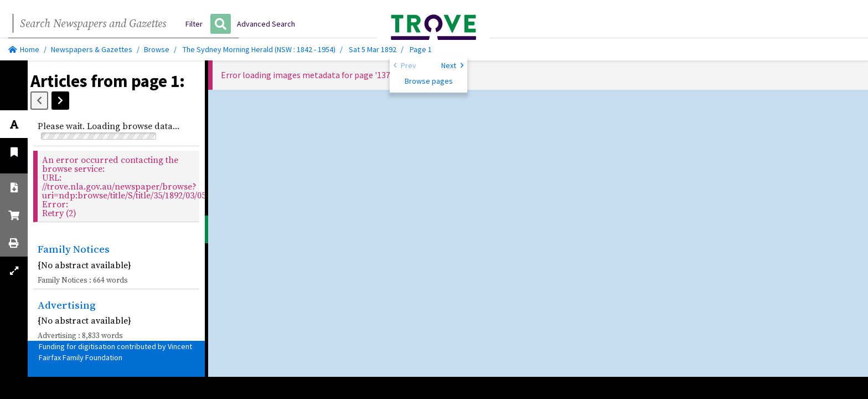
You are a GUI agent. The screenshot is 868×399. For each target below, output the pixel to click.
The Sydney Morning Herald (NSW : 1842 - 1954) (259, 49)
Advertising (67, 305)
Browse (157, 49)
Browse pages (429, 81)
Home (24, 49)
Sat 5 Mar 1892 (373, 49)
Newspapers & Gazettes (92, 49)
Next (452, 65)
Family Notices (74, 249)
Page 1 (421, 49)
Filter (194, 24)
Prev (405, 65)
